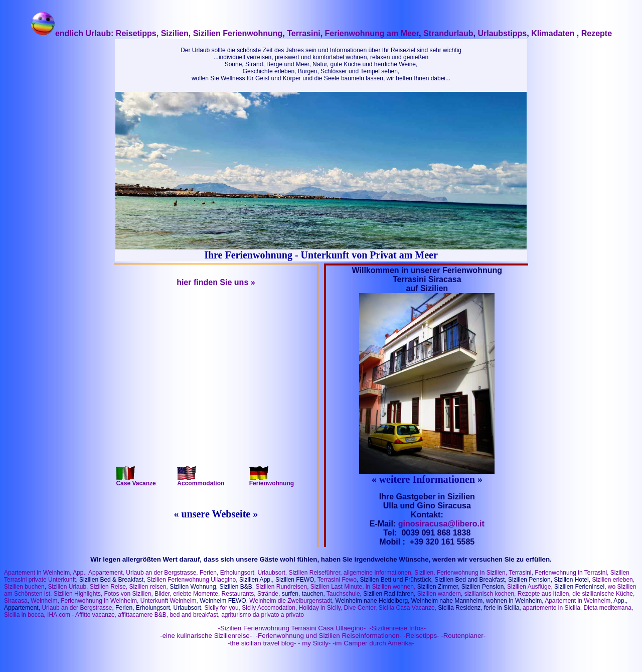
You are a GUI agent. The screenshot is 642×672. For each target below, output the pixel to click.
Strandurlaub (448, 33)
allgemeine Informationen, (378, 573)
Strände (268, 594)
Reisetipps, (137, 33)
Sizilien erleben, (613, 580)
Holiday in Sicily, (320, 608)
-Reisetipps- (421, 636)
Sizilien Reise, (109, 587)
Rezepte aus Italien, (543, 594)
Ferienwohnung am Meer (372, 33)
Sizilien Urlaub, (68, 587)
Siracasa (16, 601)
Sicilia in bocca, (25, 615)
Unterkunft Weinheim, (169, 601)
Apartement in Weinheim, (38, 573)
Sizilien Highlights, (78, 594)
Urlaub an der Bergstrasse (77, 608)
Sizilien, (425, 573)
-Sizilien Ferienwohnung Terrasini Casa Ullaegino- (291, 628)
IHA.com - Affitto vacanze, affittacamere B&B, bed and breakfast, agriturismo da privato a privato (176, 615)
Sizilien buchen (24, 587)
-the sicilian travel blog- (262, 643)
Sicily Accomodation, (269, 608)
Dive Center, (360, 608)
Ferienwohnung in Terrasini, (572, 573)
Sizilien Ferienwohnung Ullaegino (191, 580)
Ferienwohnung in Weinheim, (100, 601)
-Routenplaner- (463, 636)
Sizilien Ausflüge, (530, 587)
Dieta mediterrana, (609, 608)
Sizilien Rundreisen (281, 587)
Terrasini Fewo (337, 580)
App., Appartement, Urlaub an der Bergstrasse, (136, 573)
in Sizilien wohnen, (390, 587)
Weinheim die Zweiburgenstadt (291, 601)
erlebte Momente (196, 594)
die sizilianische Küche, (603, 594)
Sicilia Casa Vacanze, (408, 608)
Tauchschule (343, 594)
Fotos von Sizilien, (128, 594)
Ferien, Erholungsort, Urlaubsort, (244, 573)
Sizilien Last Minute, (337, 587)
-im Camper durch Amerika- (373, 643)
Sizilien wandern (439, 594)
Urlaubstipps (502, 33)
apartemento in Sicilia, (552, 608)
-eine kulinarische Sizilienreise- (205, 636)
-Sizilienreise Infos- (397, 628)
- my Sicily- (314, 643)
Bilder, (162, 594)
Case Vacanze (136, 481)
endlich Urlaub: (73, 33)
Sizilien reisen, (149, 587)
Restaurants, (239, 594)
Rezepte (597, 33)
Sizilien (174, 33)
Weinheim (44, 601)
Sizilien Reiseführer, (315, 573)
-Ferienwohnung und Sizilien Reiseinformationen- (329, 636)
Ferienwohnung (272, 481)
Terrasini (303, 33)
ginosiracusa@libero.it (441, 524)
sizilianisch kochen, (490, 594)
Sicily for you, (222, 608)
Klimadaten (554, 33)
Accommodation (201, 481)
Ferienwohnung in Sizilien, (472, 573)
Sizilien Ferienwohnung (238, 33)
